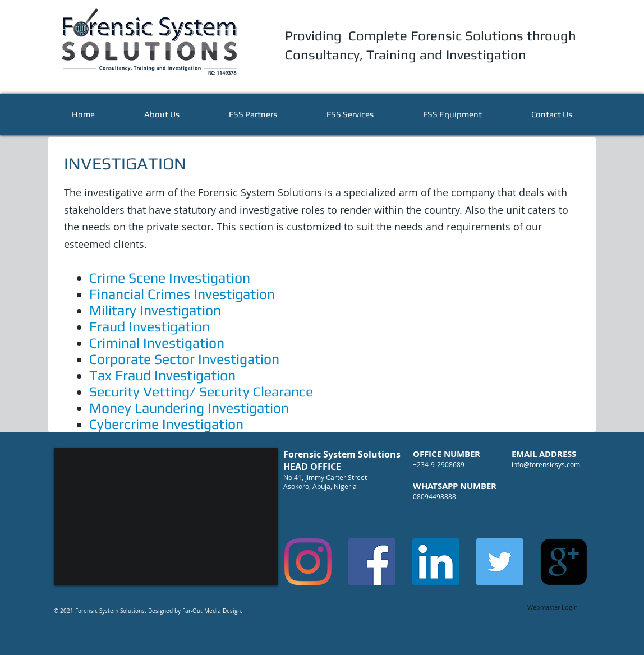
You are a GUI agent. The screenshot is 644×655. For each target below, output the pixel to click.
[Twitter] (500, 562)
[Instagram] (308, 562)
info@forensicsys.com (546, 464)
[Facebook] (372, 562)
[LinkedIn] (436, 562)
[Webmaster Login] (552, 607)
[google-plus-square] (564, 562)
